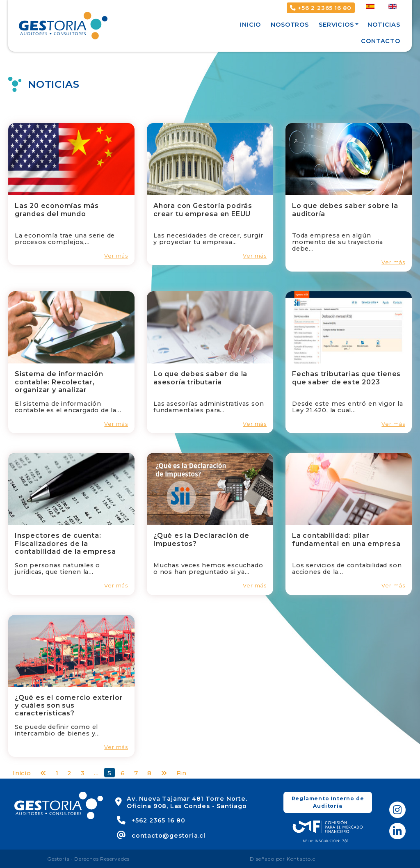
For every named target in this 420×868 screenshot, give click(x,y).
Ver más (116, 256)
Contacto (380, 41)
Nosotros (290, 25)
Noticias (384, 25)
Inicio (250, 25)
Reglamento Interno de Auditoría (328, 802)
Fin (181, 773)
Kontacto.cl (302, 859)
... (96, 773)
